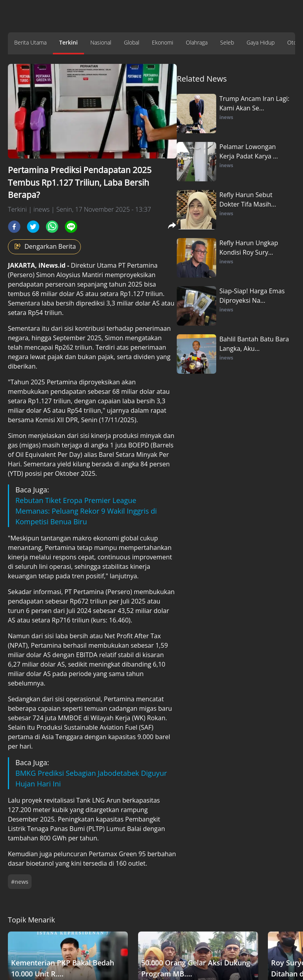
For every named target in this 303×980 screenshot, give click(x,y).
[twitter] (33, 227)
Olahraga (197, 42)
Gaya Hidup (261, 42)
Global (132, 42)
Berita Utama (30, 42)
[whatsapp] (52, 227)
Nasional (101, 42)
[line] (71, 227)
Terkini (68, 42)
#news (20, 882)
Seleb (227, 42)
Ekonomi (163, 42)
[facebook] (14, 227)
